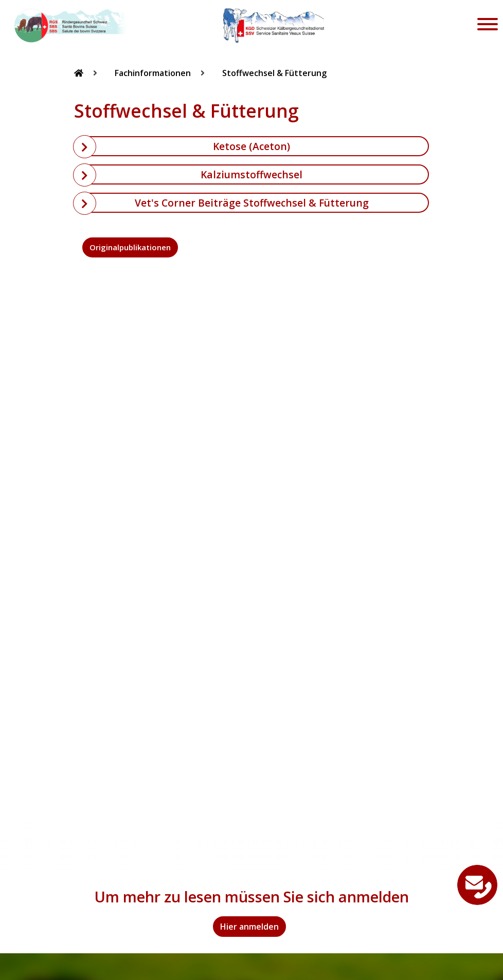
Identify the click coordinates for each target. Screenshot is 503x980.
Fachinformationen (154, 73)
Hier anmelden (249, 927)
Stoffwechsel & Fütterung (274, 73)
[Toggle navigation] (488, 26)
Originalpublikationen (130, 247)
